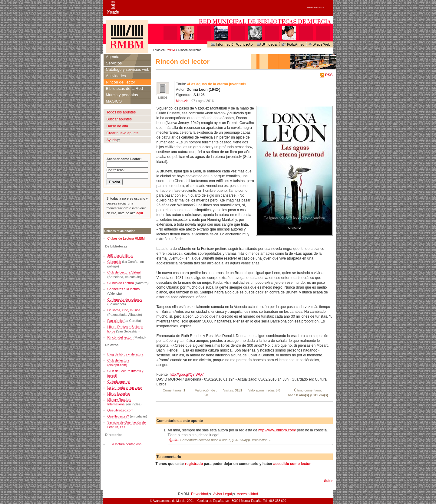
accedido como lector (292, 464)
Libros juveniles (119, 394)
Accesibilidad (247, 494)
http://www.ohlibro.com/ (277, 430)
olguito (173, 440)
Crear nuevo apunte (123, 133)
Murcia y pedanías (122, 95)
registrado (194, 464)
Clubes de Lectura (121, 283)
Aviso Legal (223, 494)
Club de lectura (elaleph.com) (119, 363)
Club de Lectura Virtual (124, 272)
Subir (328, 481)
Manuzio (182, 101)
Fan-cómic (116, 321)
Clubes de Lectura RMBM (126, 238)
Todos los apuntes (121, 112)
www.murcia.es (315, 7)
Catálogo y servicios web (128, 69)
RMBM (170, 50)
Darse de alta (117, 126)
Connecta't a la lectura (124, 289)
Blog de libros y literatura (126, 354)
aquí (139, 213)
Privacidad (200, 494)
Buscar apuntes (119, 119)
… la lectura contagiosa (125, 444)
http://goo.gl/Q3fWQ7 (187, 375)
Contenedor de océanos (125, 299)
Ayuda (112, 140)
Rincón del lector (121, 82)
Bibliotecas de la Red (124, 88)
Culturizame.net (119, 381)
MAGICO (114, 101)
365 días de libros (120, 256)
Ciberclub (114, 262)
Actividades (116, 76)
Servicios (114, 63)
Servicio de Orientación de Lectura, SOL (127, 425)
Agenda (113, 57)
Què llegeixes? (118, 416)
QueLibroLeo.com (121, 410)
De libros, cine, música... (125, 310)
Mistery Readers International (119, 402)
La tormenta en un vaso (125, 388)
